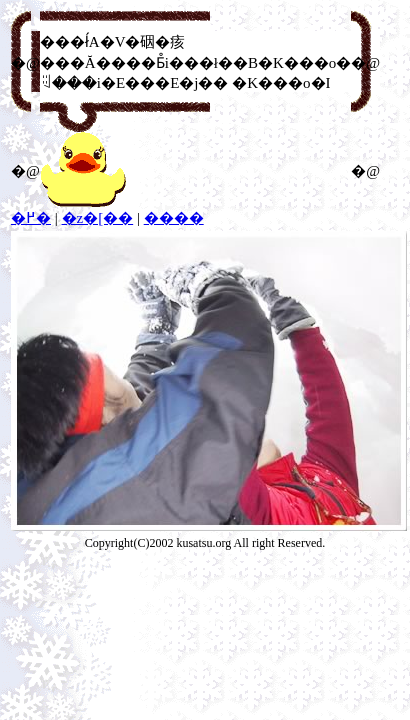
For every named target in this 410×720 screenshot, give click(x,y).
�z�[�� (98, 218)
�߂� (31, 218)
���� (174, 218)
